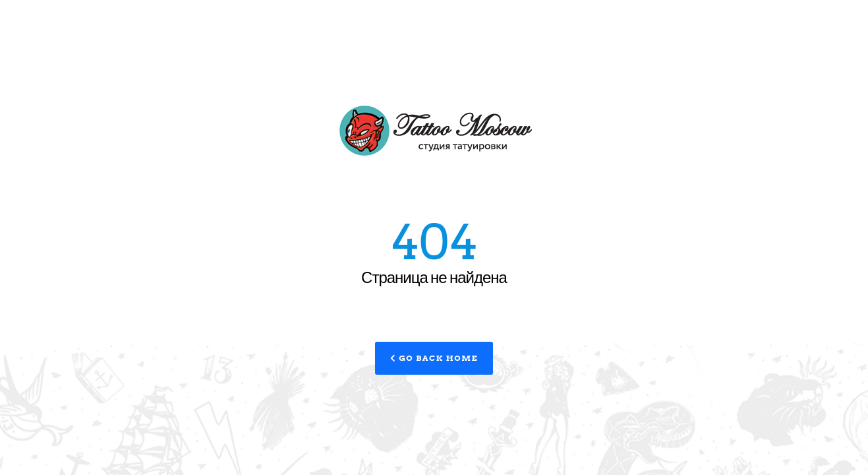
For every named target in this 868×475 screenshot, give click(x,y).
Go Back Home (434, 358)
